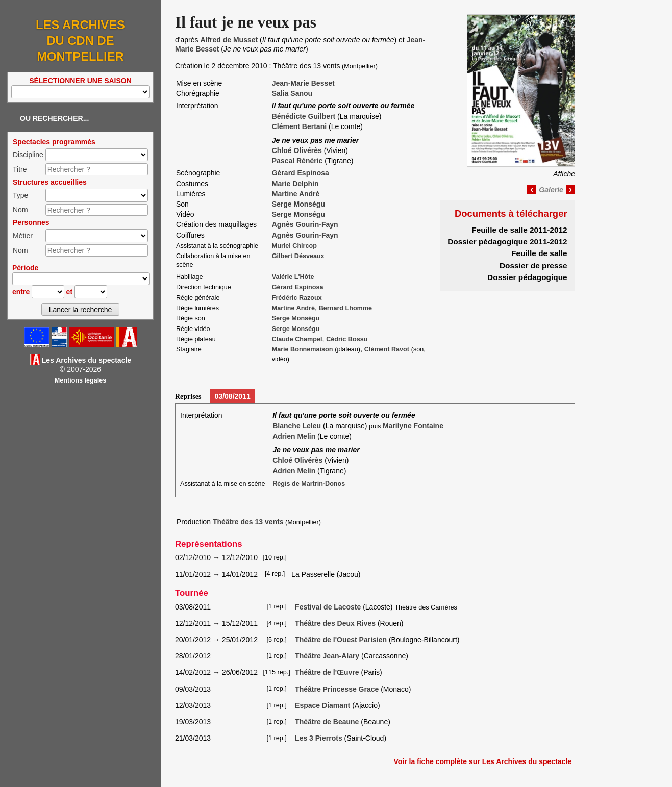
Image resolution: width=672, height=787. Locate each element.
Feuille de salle (539, 253)
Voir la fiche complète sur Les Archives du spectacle (482, 761)
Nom (20, 210)
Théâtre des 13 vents (248, 522)
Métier (23, 236)
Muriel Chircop (294, 246)
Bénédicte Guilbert (304, 116)
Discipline (28, 155)
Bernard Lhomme (345, 308)
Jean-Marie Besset (303, 83)
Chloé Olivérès (297, 150)
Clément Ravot (387, 349)
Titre (20, 169)
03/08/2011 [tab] (233, 396)
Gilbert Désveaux (298, 256)
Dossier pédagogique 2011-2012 (507, 242)
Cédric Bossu (347, 339)
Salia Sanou (292, 93)
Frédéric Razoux (297, 298)
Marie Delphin (295, 184)
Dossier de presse (533, 265)
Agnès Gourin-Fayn (305, 224)
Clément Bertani (299, 126)
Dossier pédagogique (527, 277)
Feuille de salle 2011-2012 (519, 230)
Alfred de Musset (229, 40)
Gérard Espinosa (301, 173)
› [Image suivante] (570, 189)
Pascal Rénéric (297, 161)
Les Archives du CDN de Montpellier (80, 41)
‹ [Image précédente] (532, 189)
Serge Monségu (298, 204)
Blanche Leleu (297, 426)
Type (20, 195)
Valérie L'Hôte (293, 277)
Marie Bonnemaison (303, 349)
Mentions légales (80, 380)
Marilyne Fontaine (413, 426)
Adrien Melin (294, 436)
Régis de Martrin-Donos (309, 484)
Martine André (296, 194)
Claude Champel (297, 339)
